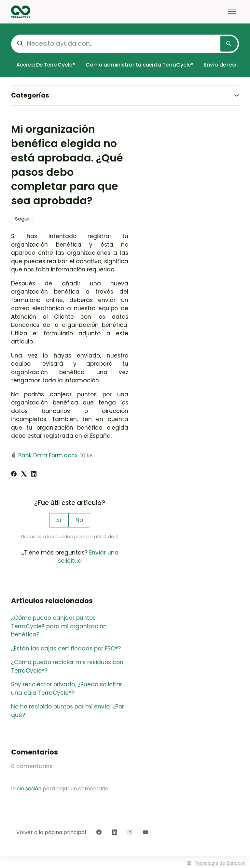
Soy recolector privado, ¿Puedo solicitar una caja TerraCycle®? (67, 689)
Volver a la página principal (51, 832)
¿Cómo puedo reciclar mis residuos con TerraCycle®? (67, 666)
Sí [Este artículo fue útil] (59, 520)
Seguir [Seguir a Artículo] (22, 219)
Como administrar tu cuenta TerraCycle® (140, 65)
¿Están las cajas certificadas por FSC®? (66, 648)
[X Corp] (24, 475)
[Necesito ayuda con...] (125, 44)
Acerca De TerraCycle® (46, 65)
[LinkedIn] (34, 475)
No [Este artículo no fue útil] (79, 520)
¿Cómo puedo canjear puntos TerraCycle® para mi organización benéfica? (59, 626)
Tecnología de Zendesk (220, 863)
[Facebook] (14, 475)
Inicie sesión (26, 789)
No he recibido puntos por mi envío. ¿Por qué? (68, 711)
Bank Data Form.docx (48, 455)
